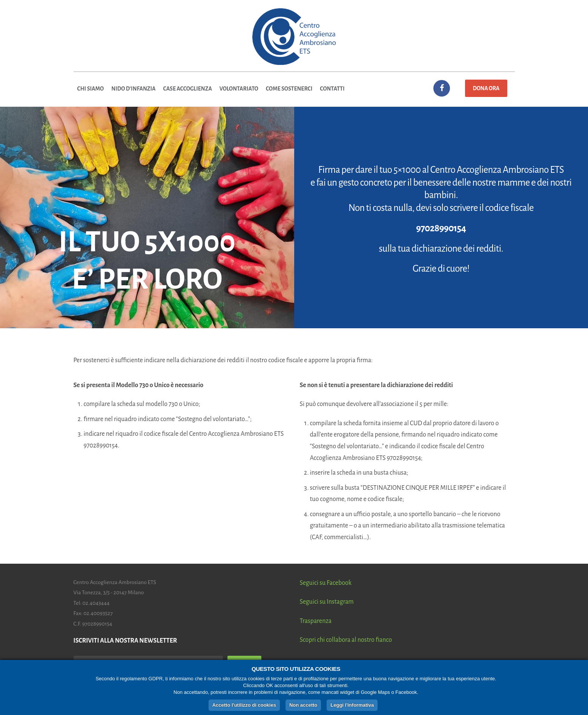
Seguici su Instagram (327, 602)
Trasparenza (316, 621)
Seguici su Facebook (326, 583)
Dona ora (486, 88)
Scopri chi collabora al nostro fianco (346, 640)
